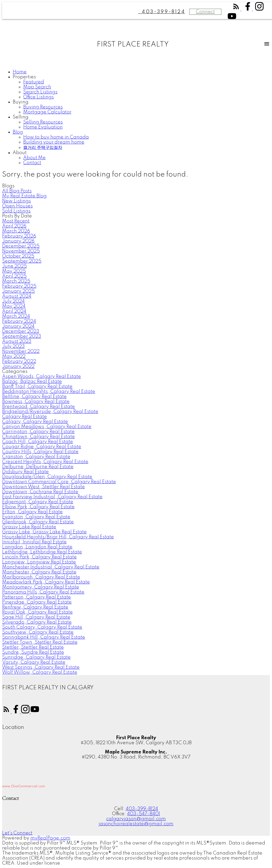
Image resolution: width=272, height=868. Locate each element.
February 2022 (19, 362)
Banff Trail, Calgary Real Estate (37, 387)
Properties (24, 77)
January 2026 (18, 241)
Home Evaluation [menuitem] (43, 127)
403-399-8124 (142, 809)
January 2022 (18, 367)
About (20, 153)
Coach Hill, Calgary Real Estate (38, 442)
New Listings (16, 201)
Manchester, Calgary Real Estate (39, 572)
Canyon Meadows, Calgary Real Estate (47, 427)
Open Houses (17, 206)
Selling (21, 117)
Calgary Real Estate (25, 417)
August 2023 (17, 341)
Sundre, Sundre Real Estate (33, 652)
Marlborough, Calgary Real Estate (41, 577)
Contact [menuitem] (32, 163)
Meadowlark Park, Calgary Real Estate (46, 582)
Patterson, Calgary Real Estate (37, 597)
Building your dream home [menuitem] (54, 142)
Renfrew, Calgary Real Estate (35, 607)
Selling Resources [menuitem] (43, 122)
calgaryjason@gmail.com (136, 819)
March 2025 (16, 281)
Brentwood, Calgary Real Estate (38, 407)
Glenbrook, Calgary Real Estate (38, 522)
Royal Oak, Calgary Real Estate (37, 612)
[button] (237, 9)
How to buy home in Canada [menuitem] (56, 137)
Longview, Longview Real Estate (39, 562)
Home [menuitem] (20, 72)
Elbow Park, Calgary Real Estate (38, 507)
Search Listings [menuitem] (40, 92)
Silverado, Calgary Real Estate (37, 622)
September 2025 (22, 261)
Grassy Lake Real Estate (29, 527)
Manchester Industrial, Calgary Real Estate (51, 567)
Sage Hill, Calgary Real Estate (36, 617)
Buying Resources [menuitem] (43, 107)
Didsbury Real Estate (25, 472)
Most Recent (16, 221)
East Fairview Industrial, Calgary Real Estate (52, 497)
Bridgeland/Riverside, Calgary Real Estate (50, 412)
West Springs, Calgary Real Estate (41, 667)
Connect (205, 12)
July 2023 (13, 347)
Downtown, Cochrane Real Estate (40, 492)
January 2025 (18, 291)
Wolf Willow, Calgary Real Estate (40, 672)
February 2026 (19, 236)
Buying (21, 102)
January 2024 (18, 326)
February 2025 (19, 286)
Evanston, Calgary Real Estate (36, 517)
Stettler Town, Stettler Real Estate (40, 642)
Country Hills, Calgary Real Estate (40, 452)
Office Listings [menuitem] (38, 97)
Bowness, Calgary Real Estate (36, 402)
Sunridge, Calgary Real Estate (36, 657)
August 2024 (17, 296)
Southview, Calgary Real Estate (38, 632)
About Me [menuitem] (34, 158)
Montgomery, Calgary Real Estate (41, 587)
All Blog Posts (17, 191)
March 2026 (16, 231)
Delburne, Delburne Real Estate (38, 467)
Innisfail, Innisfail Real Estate (34, 542)
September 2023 (22, 336)
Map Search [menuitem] (37, 87)
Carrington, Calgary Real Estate (38, 432)
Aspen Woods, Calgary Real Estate (42, 377)
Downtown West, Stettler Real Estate (43, 487)
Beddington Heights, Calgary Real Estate (49, 392)
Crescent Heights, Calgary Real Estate (45, 462)
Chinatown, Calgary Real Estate (38, 437)
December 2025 (21, 246)
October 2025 (18, 256)
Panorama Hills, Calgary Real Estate (43, 592)
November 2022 (21, 352)
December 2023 (21, 331)
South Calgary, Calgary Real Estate (42, 627)
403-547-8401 (144, 814)
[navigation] (136, 118)
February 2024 (19, 321)
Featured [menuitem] (34, 82)
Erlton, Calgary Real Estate (32, 512)
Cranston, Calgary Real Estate (36, 457)
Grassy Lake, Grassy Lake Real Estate (44, 532)
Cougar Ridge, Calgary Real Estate (42, 447)
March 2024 (16, 316)
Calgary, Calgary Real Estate (35, 422)
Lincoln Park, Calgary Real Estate (39, 557)
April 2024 (14, 311)
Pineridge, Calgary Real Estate (37, 602)
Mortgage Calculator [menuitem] (47, 112)
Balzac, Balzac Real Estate (32, 382)
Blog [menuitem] (18, 132)
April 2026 (14, 226)
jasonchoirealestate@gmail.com (136, 824)
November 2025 (21, 251)
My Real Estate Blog (24, 196)
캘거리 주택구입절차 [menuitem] (43, 148)
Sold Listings (16, 211)
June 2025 (14, 266)
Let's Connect (17, 833)
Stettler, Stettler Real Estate (33, 647)
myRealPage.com (50, 838)
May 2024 (14, 306)
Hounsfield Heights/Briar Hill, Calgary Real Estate (58, 537)
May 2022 (14, 357)
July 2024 (13, 301)
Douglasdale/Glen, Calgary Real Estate (47, 477)
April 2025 (14, 276)
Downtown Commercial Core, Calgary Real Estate (59, 482)
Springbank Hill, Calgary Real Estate (44, 637)
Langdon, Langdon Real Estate (37, 547)
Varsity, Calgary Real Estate (34, 662)
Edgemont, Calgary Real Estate (38, 502)
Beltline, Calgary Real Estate (34, 397)
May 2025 (14, 271)
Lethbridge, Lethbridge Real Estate (42, 552)
